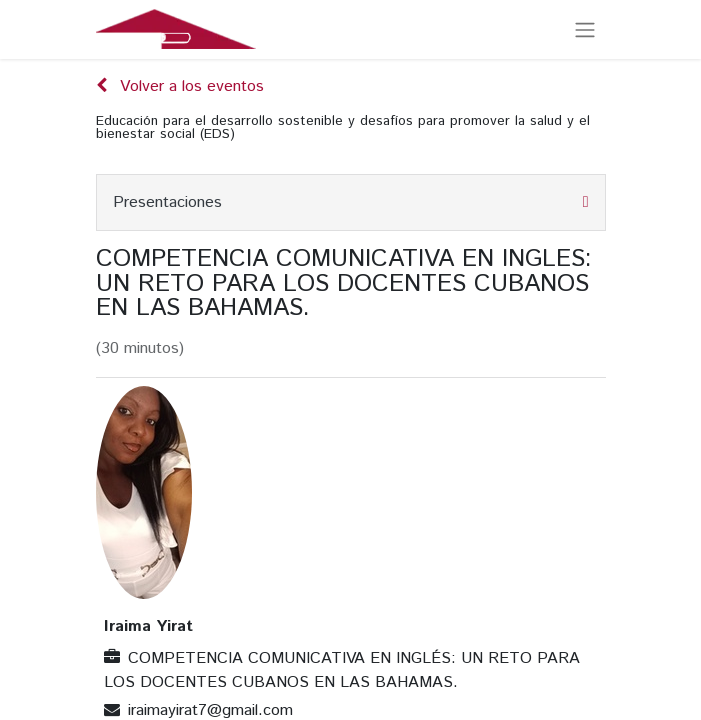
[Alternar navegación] (585, 29)
